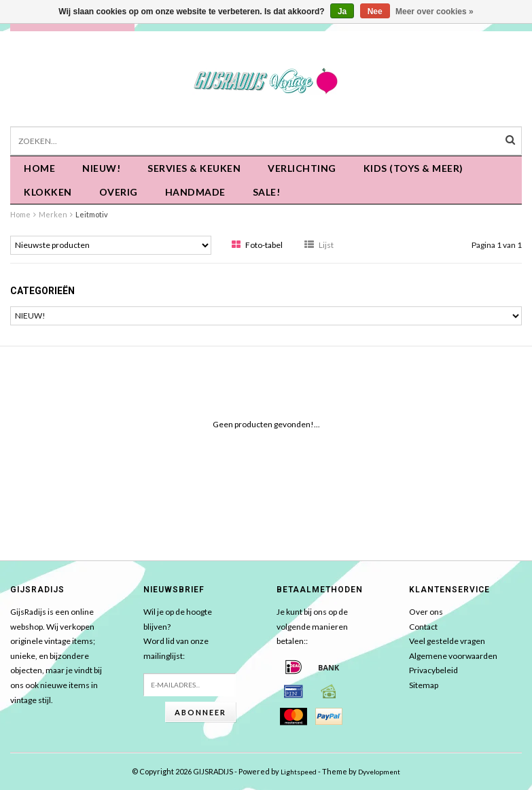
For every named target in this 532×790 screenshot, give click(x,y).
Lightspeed (299, 772)
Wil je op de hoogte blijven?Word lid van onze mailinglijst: (178, 634)
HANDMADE (195, 192)
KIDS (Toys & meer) (413, 168)
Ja (342, 12)
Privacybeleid (433, 670)
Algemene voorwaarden (453, 656)
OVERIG (119, 192)
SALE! (267, 192)
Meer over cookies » (435, 12)
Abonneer (200, 712)
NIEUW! (101, 168)
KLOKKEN (48, 192)
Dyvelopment (379, 772)
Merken (53, 214)
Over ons (426, 612)
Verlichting (302, 168)
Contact (423, 627)
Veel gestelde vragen (447, 641)
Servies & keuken (194, 168)
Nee (375, 12)
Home (39, 168)
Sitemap (424, 685)
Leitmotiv (92, 214)
